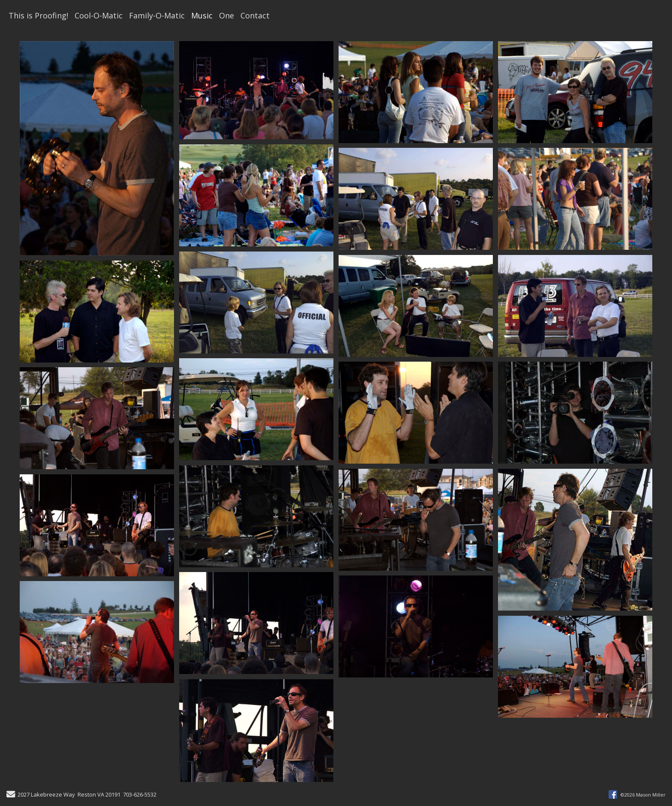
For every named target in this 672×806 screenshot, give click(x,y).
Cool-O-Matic (99, 15)
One (226, 15)
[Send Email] (11, 795)
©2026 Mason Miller (643, 795)
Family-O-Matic (157, 15)
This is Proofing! (38, 15)
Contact (255, 15)
